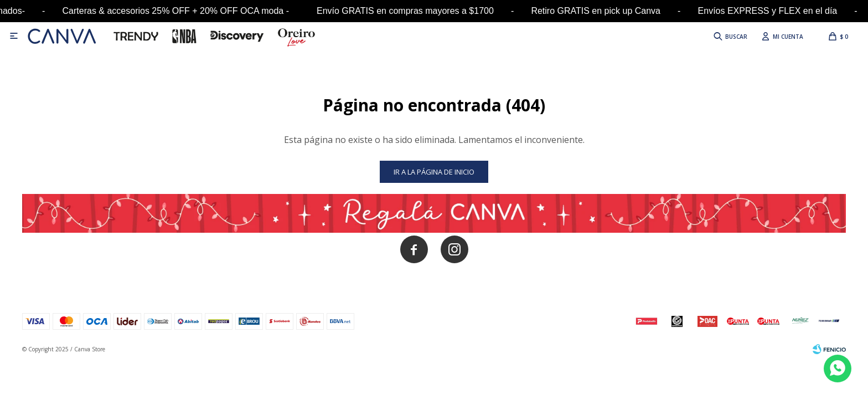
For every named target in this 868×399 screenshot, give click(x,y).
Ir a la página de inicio (434, 172)
